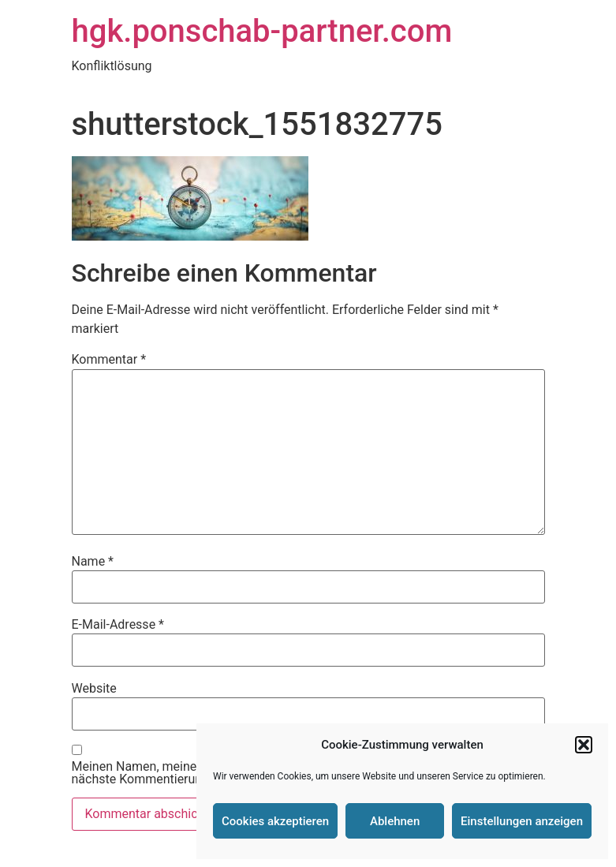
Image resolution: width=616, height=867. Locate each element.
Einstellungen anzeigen (522, 821)
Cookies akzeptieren (275, 821)
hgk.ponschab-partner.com (262, 31)
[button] (584, 745)
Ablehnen (395, 821)
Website (94, 689)
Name (93, 562)
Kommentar (109, 360)
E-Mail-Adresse (118, 625)
